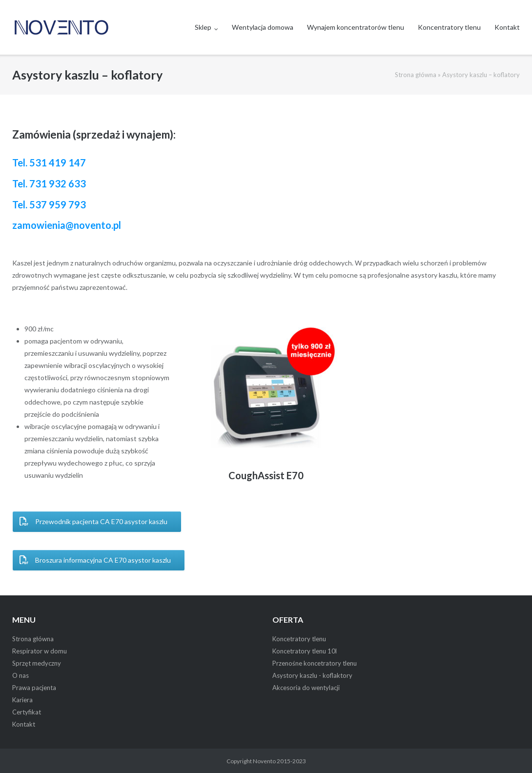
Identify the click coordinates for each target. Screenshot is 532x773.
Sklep (203, 27)
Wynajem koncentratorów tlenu (356, 27)
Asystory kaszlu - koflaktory (312, 675)
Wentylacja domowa (263, 27)
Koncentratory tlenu (449, 27)
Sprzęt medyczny (37, 663)
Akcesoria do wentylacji (306, 688)
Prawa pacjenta (34, 688)
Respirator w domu (40, 651)
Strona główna (416, 75)
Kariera (22, 700)
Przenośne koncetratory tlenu (315, 663)
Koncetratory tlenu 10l (305, 651)
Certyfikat (27, 712)
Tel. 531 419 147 (49, 163)
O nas (20, 675)
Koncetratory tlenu (299, 639)
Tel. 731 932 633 (49, 183)
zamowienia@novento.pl (67, 225)
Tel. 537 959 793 (49, 204)
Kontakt (507, 27)
